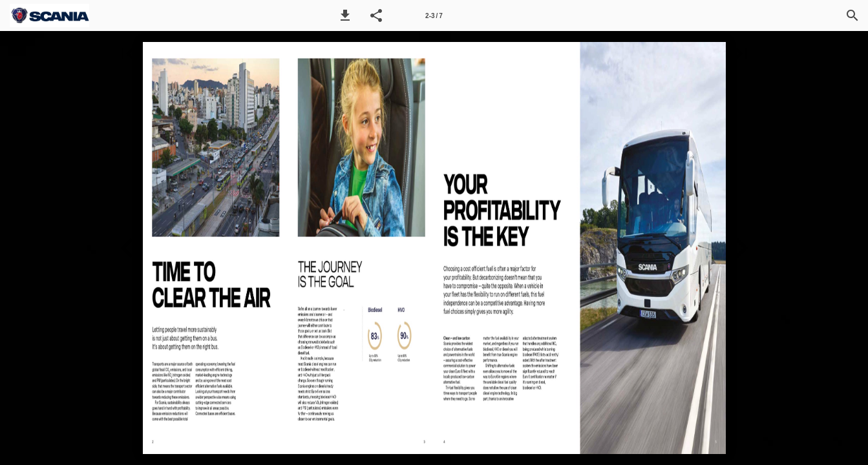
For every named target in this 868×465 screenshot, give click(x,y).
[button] (345, 15)
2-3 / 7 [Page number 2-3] (434, 16)
